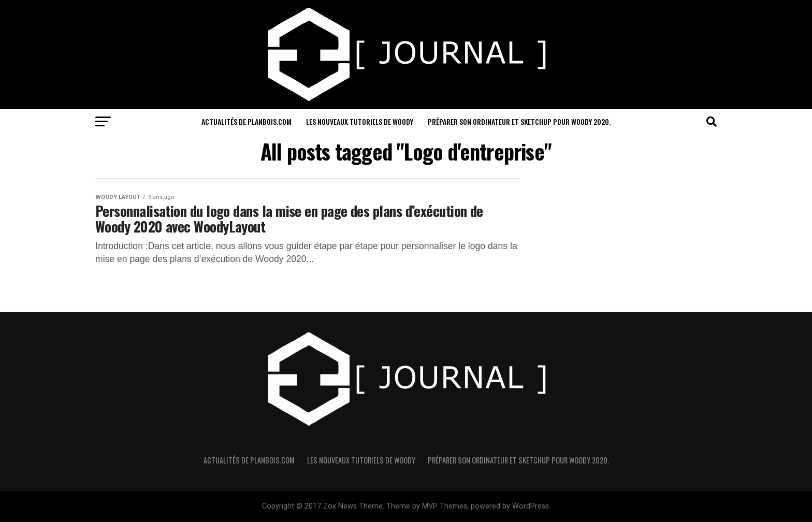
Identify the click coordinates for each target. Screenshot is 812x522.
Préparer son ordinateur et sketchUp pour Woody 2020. (519, 121)
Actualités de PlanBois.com (247, 121)
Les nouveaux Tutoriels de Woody (360, 121)
